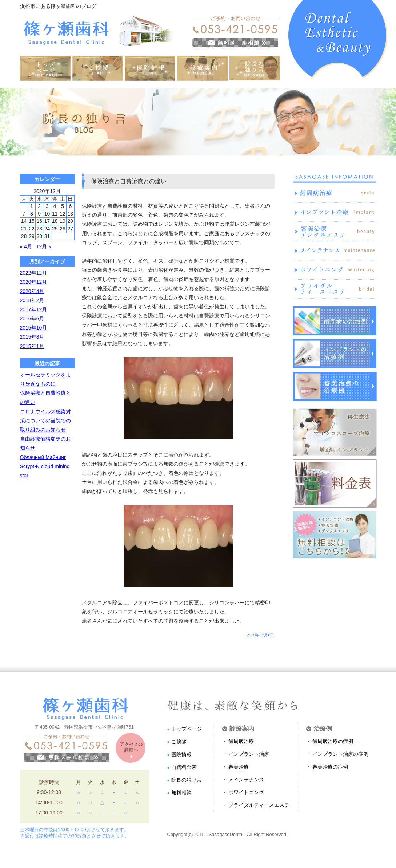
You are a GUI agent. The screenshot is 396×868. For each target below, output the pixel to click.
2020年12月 (34, 282)
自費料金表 (184, 767)
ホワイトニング (246, 792)
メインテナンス (246, 780)
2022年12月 (34, 273)
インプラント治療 (249, 754)
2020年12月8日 (261, 635)
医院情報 (181, 754)
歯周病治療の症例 (333, 741)
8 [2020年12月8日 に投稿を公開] (32, 214)
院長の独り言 (187, 780)
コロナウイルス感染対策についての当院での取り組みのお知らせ (45, 421)
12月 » (44, 246)
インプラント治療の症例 (340, 754)
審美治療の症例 (330, 767)
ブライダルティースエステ (259, 805)
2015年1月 (32, 346)
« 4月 (26, 246)
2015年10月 (34, 328)
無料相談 (181, 793)
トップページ (187, 729)
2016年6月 (32, 319)
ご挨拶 (179, 742)
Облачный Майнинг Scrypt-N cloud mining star (45, 466)
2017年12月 (34, 309)
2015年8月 (32, 337)
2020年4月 (32, 291)
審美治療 (239, 767)
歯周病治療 (241, 741)
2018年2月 (32, 300)
